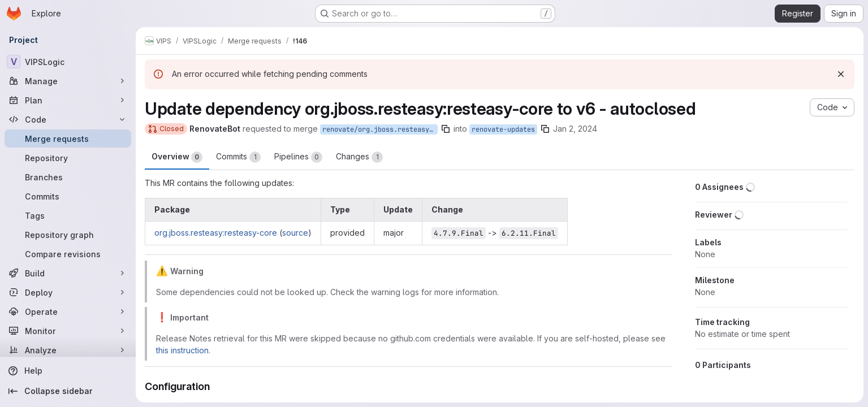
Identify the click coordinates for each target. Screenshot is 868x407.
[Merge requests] (68, 138)
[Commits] (68, 196)
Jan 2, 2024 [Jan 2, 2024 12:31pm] (575, 129)
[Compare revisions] (68, 254)
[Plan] (68, 100)
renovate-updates (503, 129)
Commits (238, 157)
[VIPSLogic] (68, 62)
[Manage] (68, 81)
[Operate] (68, 311)
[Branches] (68, 177)
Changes (359, 157)
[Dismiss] (841, 74)
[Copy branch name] (446, 129)
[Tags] (68, 215)
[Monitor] (68, 331)
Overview (177, 157)
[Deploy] (68, 292)
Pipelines (298, 157)
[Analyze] (68, 350)
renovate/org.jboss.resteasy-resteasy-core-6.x (380, 129)
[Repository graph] (68, 235)
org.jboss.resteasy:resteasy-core (216, 233)
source (295, 233)
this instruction (182, 350)
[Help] (68, 371)
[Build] (68, 273)
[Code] (68, 119)
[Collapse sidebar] (68, 391)
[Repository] (68, 158)
